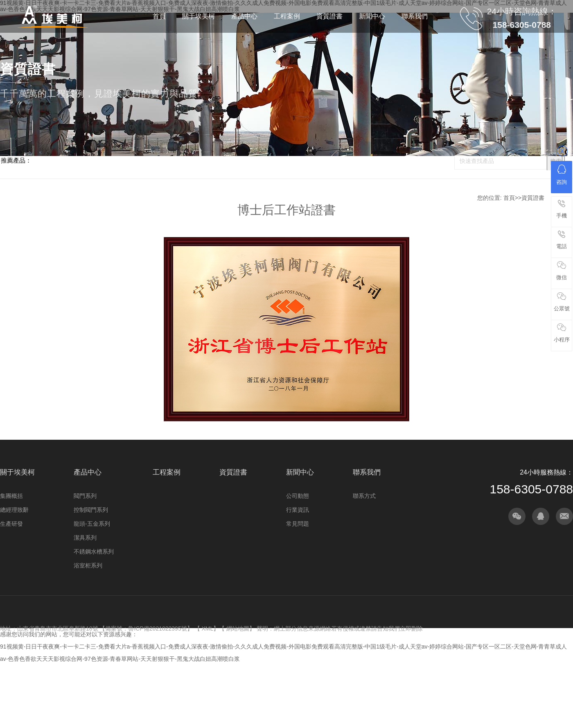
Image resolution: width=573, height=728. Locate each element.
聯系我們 (367, 472)
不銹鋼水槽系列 (94, 552)
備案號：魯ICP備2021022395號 (146, 629)
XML (207, 629)
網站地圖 (238, 629)
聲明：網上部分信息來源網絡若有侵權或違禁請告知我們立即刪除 (340, 629)
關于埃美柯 (17, 472)
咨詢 (562, 175)
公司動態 (298, 496)
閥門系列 (85, 496)
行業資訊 (298, 510)
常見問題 (298, 524)
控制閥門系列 (91, 510)
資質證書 (533, 198)
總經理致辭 (14, 510)
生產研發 (11, 524)
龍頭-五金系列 (92, 524)
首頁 (509, 198)
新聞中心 (300, 472)
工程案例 (167, 472)
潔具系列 (85, 538)
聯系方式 (364, 496)
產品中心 (88, 472)
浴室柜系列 (88, 565)
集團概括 (11, 496)
